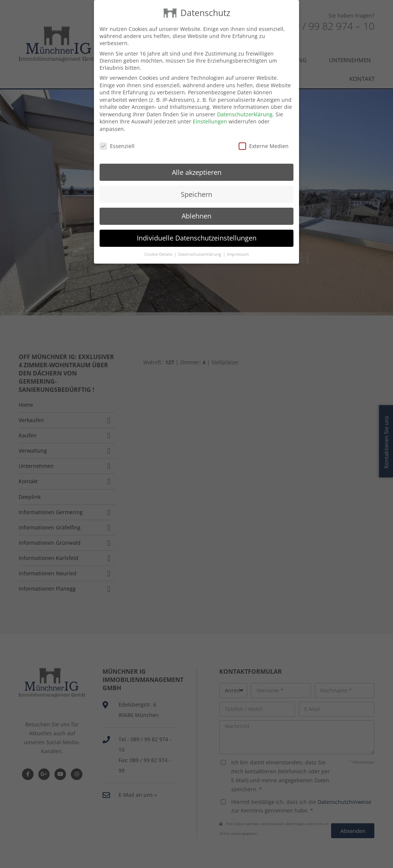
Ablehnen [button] (196, 202)
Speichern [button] (196, 180)
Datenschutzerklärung (245, 100)
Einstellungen (210, 108)
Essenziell (117, 132)
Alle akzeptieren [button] (197, 158)
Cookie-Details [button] (159, 240)
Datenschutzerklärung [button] (200, 240)
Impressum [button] (238, 240)
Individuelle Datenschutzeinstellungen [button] (197, 224)
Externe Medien (264, 132)
